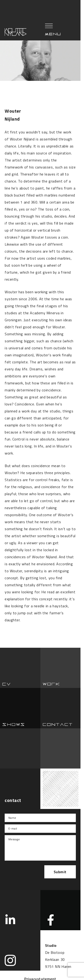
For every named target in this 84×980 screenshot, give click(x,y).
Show (20, 708)
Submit (60, 872)
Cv (20, 668)
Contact (61, 708)
